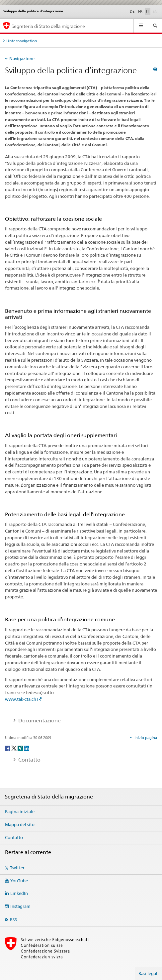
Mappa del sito (20, 824)
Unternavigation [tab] (22, 41)
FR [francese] (140, 11)
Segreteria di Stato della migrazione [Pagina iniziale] (48, 26)
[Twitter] (14, 748)
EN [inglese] (156, 11)
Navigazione (22, 59)
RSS (14, 919)
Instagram (20, 906)
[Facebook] (8, 748)
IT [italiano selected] (148, 11)
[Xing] (21, 748)
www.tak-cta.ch (21, 699)
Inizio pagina (145, 738)
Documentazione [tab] (39, 721)
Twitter (17, 868)
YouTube (19, 881)
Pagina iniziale (20, 811)
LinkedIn (19, 893)
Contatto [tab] (29, 760)
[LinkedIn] (27, 748)
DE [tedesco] (132, 11)
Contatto (14, 837)
